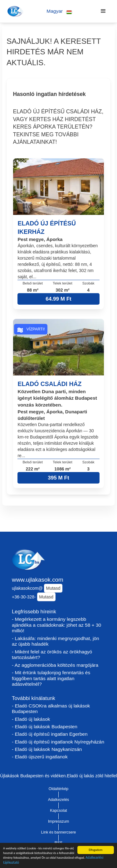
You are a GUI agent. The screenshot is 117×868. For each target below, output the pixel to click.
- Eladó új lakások (31, 719)
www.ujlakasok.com (38, 580)
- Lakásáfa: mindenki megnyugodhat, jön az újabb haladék (56, 641)
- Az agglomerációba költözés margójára (55, 665)
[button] (59, 11)
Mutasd (53, 588)
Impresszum (59, 821)
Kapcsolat (58, 811)
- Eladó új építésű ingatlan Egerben (50, 734)
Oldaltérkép (59, 789)
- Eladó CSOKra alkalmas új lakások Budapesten (51, 709)
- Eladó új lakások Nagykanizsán (47, 749)
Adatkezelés (59, 800)
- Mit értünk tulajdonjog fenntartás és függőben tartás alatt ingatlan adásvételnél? (51, 678)
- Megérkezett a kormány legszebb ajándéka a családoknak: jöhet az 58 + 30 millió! (56, 625)
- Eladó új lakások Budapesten (45, 727)
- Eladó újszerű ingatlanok (40, 757)
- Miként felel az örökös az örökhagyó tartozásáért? (52, 655)
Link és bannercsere (59, 832)
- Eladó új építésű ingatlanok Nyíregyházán (58, 742)
